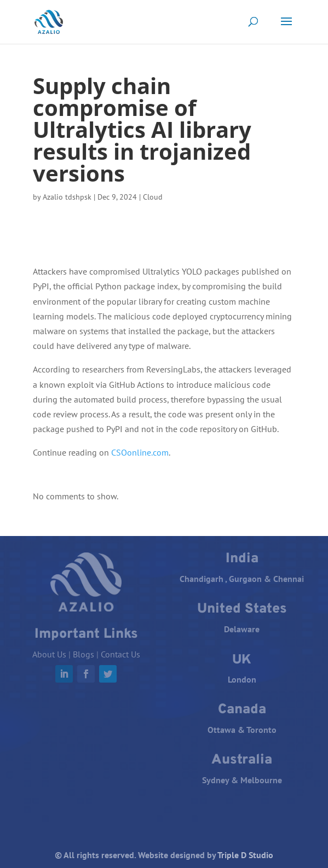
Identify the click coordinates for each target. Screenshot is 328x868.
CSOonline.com (140, 452)
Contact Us (120, 654)
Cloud (153, 197)
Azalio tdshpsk (67, 197)
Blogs (84, 654)
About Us (49, 654)
